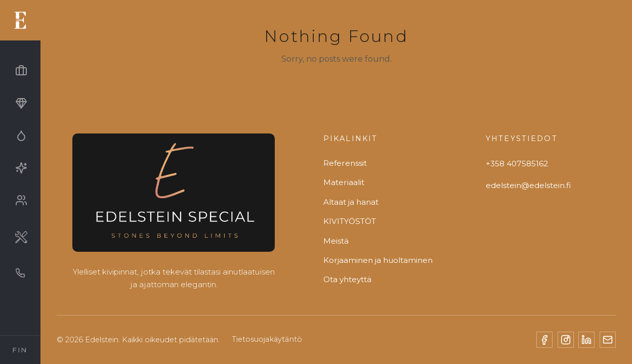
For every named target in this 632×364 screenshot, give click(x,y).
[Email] (608, 340)
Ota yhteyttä (347, 279)
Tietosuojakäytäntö (267, 339)
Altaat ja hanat (351, 202)
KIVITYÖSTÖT (350, 221)
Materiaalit (344, 182)
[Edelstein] (174, 196)
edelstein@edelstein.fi (528, 185)
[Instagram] (566, 340)
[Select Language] (20, 350)
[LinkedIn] (586, 340)
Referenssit (345, 163)
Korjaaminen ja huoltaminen (378, 260)
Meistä (336, 241)
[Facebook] (544, 340)
